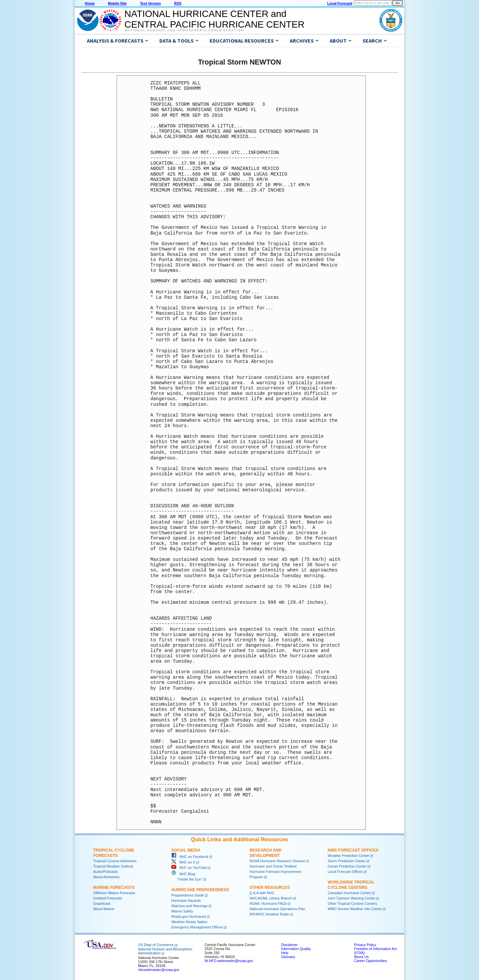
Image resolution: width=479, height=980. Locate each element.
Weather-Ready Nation (189, 922)
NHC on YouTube (189, 868)
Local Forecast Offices (345, 872)
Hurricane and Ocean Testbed (273, 866)
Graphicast (102, 903)
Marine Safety (182, 911)
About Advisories (106, 877)
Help (285, 953)
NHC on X (183, 862)
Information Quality (296, 949)
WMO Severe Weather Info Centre (355, 909)
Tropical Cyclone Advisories (115, 861)
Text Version (151, 3)
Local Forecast (340, 3)
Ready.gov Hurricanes (189, 916)
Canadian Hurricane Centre (349, 893)
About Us (361, 957)
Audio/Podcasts (105, 872)
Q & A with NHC (262, 893)
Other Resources (270, 888)
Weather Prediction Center (348, 856)
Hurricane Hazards (186, 900)
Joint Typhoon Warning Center (351, 898)
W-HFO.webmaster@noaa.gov (229, 961)
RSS (178, 3)
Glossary (288, 957)
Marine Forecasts (114, 888)
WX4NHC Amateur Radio (269, 914)
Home (90, 3)
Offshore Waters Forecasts (114, 893)
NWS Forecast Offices (353, 850)
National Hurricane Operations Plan (277, 909)
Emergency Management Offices (197, 927)
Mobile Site (117, 3)
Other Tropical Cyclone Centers (352, 903)
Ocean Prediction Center (347, 866)
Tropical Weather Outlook (113, 866)
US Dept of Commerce (156, 945)
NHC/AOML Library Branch (271, 898)
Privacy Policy (365, 945)
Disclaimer (289, 945)
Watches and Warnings (189, 906)
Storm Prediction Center (347, 861)
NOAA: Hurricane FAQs (268, 903)
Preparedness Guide (188, 895)
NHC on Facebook (190, 857)
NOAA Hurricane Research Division (277, 861)
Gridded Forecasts (108, 898)
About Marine (104, 909)
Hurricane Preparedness (200, 890)
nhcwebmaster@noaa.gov (159, 970)
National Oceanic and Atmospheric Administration (184, 30)
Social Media (186, 850)
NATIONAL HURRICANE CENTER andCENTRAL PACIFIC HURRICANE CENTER (214, 19)
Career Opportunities (370, 961)
